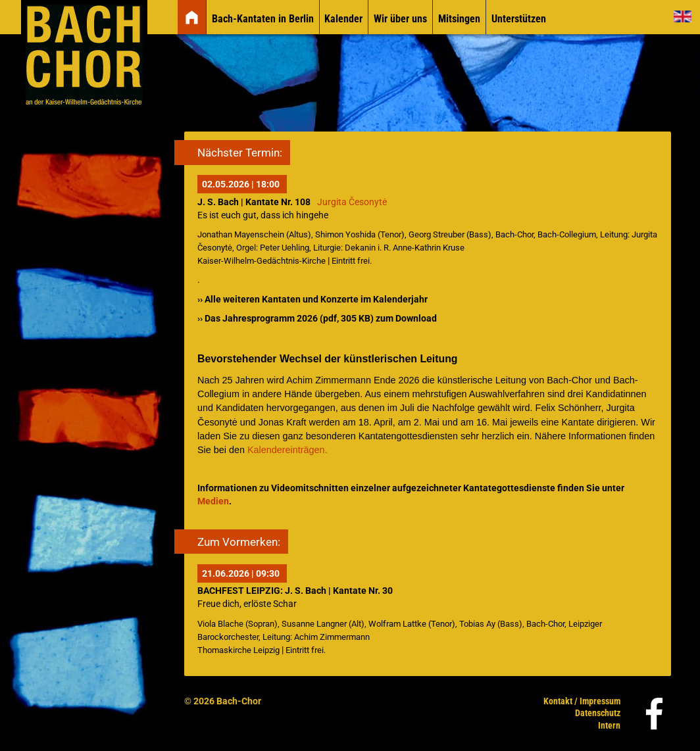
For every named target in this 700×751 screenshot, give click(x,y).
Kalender (343, 19)
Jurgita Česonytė (352, 202)
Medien (213, 501)
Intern (609, 725)
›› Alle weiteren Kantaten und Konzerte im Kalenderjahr (312, 300)
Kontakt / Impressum (582, 701)
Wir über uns (400, 19)
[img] (192, 17)
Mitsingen (459, 19)
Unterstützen (519, 19)
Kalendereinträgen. (287, 450)
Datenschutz (598, 713)
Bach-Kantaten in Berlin (263, 19)
